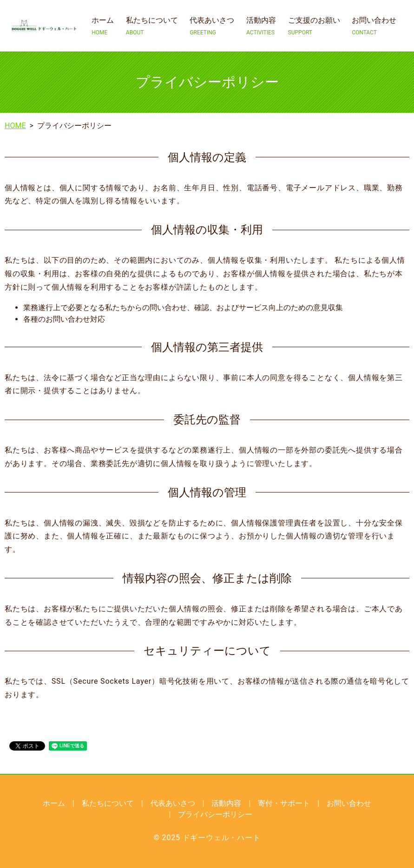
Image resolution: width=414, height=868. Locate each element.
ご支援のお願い (314, 26)
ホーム (103, 26)
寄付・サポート (284, 803)
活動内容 (261, 26)
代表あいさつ (212, 26)
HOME (15, 126)
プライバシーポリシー (215, 814)
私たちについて (152, 26)
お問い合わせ (374, 26)
